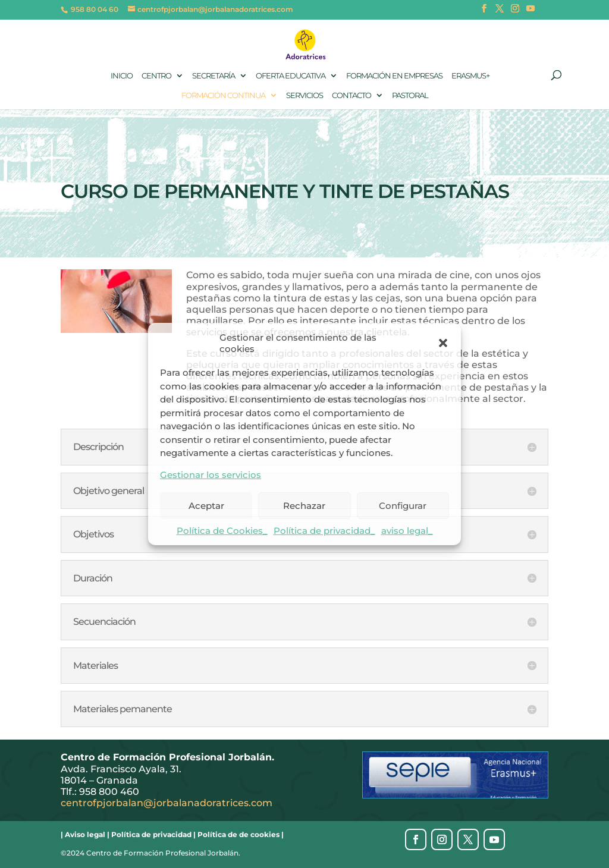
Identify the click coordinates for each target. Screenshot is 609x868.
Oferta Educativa (291, 76)
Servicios (304, 95)
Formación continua (223, 95)
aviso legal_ (407, 531)
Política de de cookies (238, 834)
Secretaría (214, 76)
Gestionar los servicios (211, 475)
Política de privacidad (151, 834)
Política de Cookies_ (222, 531)
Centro (156, 76)
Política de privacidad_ (324, 531)
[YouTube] (530, 12)
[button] (443, 343)
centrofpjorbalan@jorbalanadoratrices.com (167, 803)
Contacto (351, 95)
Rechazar (304, 505)
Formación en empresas (394, 76)
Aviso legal (85, 834)
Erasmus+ (470, 76)
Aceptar (206, 505)
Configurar (403, 505)
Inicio (122, 76)
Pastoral (410, 95)
